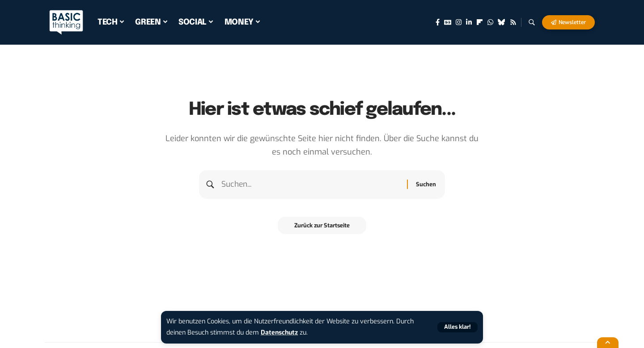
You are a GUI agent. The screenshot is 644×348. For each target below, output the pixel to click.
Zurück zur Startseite (322, 227)
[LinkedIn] (469, 22)
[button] (457, 327)
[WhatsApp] (490, 22)
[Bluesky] (502, 22)
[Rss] (513, 22)
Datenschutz (280, 333)
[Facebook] (438, 22)
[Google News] (448, 22)
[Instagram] (459, 22)
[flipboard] (480, 22)
